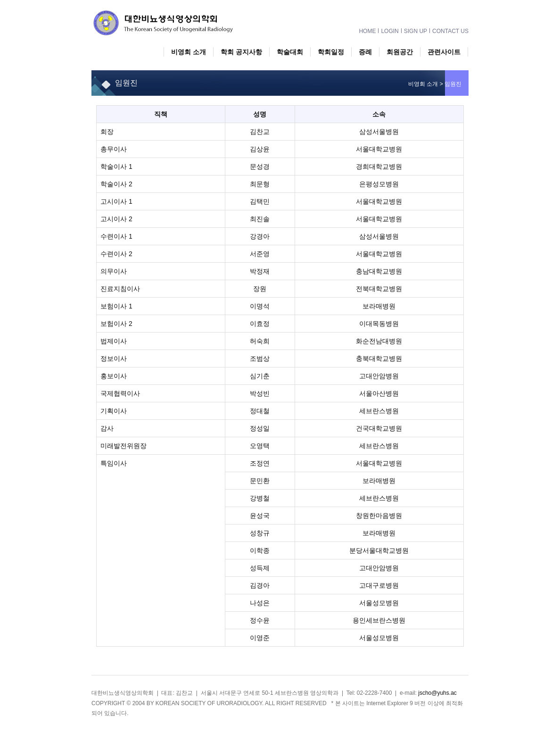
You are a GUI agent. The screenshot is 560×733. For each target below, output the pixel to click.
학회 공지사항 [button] (241, 52)
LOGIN (390, 31)
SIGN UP (416, 31)
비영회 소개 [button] (189, 52)
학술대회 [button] (290, 52)
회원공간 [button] (400, 52)
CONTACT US (450, 31)
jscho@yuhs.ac (437, 693)
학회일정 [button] (331, 52)
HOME (367, 31)
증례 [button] (365, 52)
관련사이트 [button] (444, 52)
